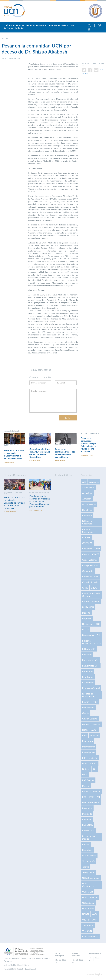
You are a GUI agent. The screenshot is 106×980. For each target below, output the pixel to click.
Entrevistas (88, 672)
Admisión (87, 499)
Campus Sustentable (88, 531)
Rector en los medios (36, 25)
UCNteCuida (88, 903)
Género (86, 725)
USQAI (86, 914)
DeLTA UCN (88, 608)
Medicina (93, 758)
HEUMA (96, 725)
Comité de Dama (90, 577)
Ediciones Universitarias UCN (91, 642)
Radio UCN (88, 825)
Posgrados (87, 809)
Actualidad (87, 493)
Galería (65, 25)
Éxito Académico (90, 937)
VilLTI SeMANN (90, 920)
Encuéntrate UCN (91, 666)
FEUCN (86, 702)
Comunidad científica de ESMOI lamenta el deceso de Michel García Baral (40, 453)
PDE (91, 797)
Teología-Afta (89, 873)
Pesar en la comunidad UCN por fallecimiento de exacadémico (65, 453)
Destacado (87, 624)
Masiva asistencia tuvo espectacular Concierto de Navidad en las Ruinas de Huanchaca (14, 503)
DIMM (85, 630)
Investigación (89, 753)
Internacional (89, 747)
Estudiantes (88, 677)
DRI (99, 635)
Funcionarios (88, 708)
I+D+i (85, 730)
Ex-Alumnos (88, 683)
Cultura (86, 602)
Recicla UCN (88, 831)
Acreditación (88, 488)
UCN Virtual (88, 909)
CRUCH (95, 588)
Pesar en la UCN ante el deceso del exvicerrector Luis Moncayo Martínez (14, 454)
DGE (98, 624)
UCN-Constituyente (89, 885)
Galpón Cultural (90, 719)
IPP (84, 758)
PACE (85, 775)
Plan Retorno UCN (91, 803)
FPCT (95, 702)
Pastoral (86, 786)
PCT (84, 797)
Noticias (86, 769)
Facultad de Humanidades (89, 695)
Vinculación (88, 926)
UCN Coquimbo (90, 898)
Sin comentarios (87, 456)
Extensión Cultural (91, 688)
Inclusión (94, 736)
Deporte (86, 613)
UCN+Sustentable (91, 878)
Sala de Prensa (89, 856)
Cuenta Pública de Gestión (91, 595)
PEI (98, 797)
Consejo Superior (91, 583)
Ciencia (86, 555)
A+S (84, 482)
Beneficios (87, 510)
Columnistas (54, 25)
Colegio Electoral (90, 566)
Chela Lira (87, 549)
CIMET (96, 555)
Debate (96, 602)
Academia (94, 482)
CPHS (85, 588)
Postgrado (87, 814)
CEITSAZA (87, 543)
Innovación (88, 741)
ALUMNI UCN (89, 505)
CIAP (97, 549)
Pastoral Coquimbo (91, 792)
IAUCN (94, 730)
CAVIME (86, 538)
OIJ (95, 769)
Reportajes (87, 850)
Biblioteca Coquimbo (87, 523)
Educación (87, 655)
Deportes (87, 619)
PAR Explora (88, 781)
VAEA (95, 914)
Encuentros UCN (90, 660)
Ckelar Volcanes (90, 560)
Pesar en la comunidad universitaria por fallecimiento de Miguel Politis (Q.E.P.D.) (89, 445)
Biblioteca (87, 516)
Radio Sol (19, 28)
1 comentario (9, 463)
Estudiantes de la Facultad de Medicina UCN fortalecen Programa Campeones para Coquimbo (40, 502)
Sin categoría (88, 861)
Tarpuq (86, 867)
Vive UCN (87, 931)
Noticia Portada (90, 764)
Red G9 (86, 845)
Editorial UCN (89, 649)
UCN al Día (88, 892)
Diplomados (88, 635)
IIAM (85, 736)
